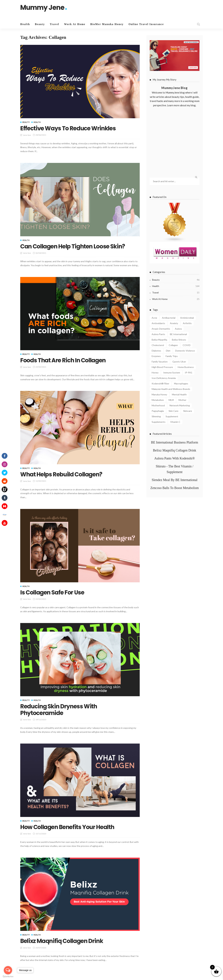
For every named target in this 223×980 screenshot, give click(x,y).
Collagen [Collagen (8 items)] (173, 345)
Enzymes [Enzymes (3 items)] (156, 356)
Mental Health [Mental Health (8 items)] (179, 394)
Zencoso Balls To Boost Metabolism (175, 488)
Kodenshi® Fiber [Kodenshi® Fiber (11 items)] (160, 383)
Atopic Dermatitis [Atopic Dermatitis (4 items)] (161, 329)
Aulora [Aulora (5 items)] (178, 329)
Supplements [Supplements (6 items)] (159, 422)
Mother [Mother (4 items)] (182, 400)
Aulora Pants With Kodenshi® (175, 458)
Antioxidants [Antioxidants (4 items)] (158, 323)
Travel (54, 24)
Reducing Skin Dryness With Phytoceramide (60, 710)
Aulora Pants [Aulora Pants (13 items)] (158, 334)
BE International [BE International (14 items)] (178, 334)
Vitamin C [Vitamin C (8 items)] (175, 422)
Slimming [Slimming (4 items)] (156, 416)
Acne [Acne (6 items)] (154, 318)
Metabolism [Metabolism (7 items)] (158, 400)
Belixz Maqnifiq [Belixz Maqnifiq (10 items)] (159, 340)
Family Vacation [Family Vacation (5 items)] (160, 362)
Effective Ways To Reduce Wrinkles (70, 128)
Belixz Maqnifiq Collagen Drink (63, 941)
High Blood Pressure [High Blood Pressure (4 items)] (162, 367)
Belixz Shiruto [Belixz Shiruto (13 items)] (179, 340)
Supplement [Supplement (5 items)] (172, 416)
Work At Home (75, 24)
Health (25, 24)
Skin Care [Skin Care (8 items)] (173, 411)
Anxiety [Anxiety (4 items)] (174, 323)
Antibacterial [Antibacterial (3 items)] (169, 318)
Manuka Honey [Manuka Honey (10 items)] (159, 394)
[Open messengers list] (8, 970)
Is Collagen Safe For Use (54, 592)
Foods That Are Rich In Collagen (65, 360)
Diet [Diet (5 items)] (168, 351)
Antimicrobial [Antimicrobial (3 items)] (187, 318)
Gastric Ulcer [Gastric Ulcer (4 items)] (179, 362)
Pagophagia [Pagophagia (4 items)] (158, 411)
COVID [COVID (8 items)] (187, 345)
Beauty (40, 24)
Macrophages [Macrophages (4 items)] (181, 383)
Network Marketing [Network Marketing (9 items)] (180, 405)
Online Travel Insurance (146, 24)
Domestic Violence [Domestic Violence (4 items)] (185, 351)
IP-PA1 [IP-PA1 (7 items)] (189, 373)
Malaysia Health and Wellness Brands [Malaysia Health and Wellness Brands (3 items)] (171, 389)
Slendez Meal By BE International (174, 480)
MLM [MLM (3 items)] (171, 400)
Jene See (27, 135)
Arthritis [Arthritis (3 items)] (187, 323)
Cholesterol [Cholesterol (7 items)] (158, 345)
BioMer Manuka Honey (107, 24)
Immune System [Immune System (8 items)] (172, 373)
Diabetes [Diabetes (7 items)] (156, 351)
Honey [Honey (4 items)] (155, 373)
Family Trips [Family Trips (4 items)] (172, 356)
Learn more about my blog (181, 105)
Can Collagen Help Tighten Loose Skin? (75, 246)
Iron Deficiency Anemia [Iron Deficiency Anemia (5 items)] (164, 378)
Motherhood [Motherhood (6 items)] (158, 405)
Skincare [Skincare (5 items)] (188, 411)
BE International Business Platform (175, 442)
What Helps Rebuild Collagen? (63, 474)
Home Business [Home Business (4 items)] (186, 367)
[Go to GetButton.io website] (8, 977)
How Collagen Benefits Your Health (69, 827)
